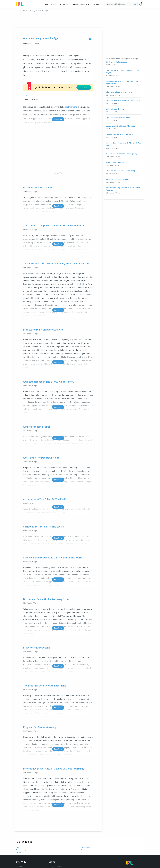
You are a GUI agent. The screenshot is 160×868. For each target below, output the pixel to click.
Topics (54, 4)
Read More (58, 206)
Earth (18, 847)
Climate (18, 853)
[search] (135, 4)
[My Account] (142, 4)
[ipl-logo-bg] (21, 4)
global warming (70, 107)
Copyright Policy (55, 867)
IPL (17, 10)
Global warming (21, 850)
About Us (20, 867)
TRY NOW (84, 87)
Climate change (86, 847)
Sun (82, 850)
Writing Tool (64, 4)
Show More (58, 119)
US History (95, 4)
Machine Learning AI (80, 4)
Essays (45, 4)
